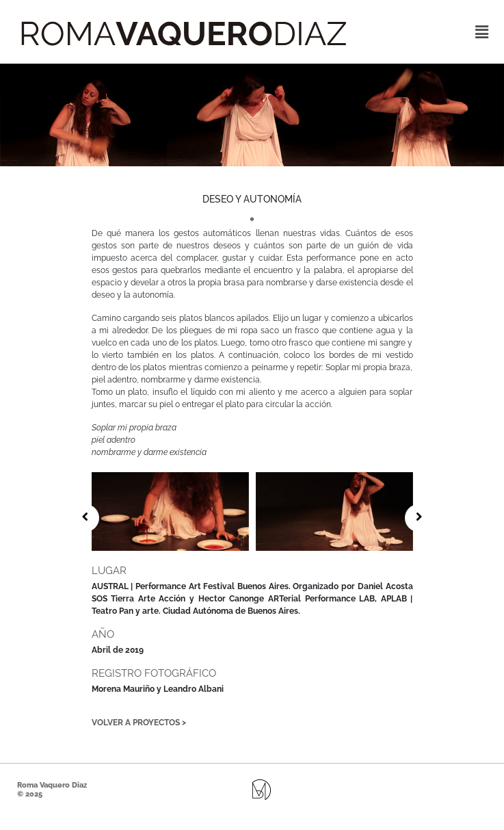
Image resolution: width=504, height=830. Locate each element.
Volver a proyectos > (139, 723)
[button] (482, 32)
